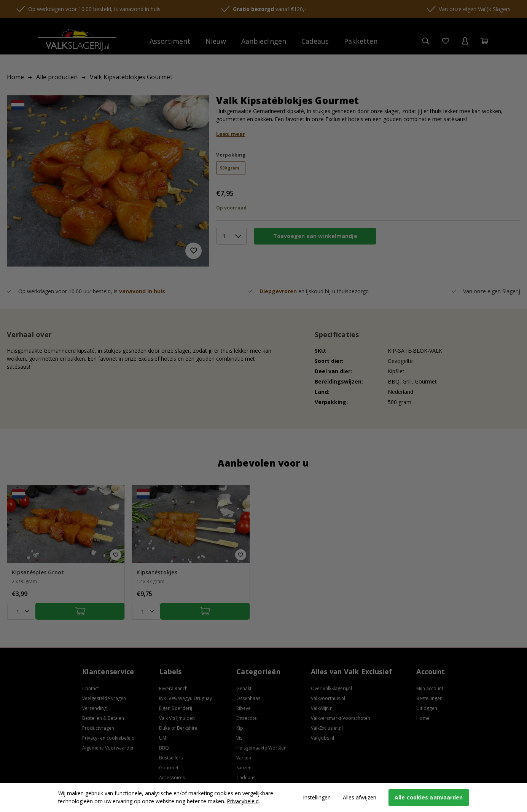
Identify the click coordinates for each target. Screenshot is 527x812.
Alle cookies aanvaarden (429, 797)
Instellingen (317, 797)
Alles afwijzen (360, 797)
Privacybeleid (243, 801)
